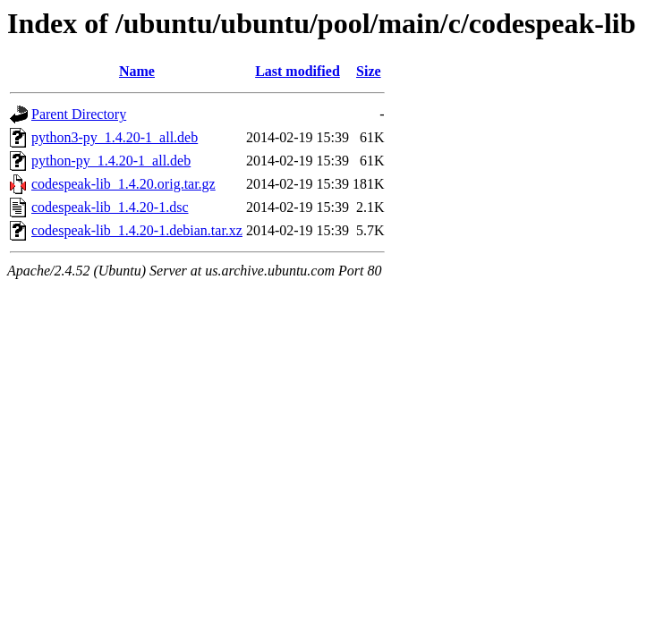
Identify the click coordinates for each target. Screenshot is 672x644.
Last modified (298, 71)
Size (369, 71)
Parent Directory (79, 114)
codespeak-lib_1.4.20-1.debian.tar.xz (137, 230)
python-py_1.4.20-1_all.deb (111, 161)
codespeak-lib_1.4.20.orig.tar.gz (123, 184)
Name (137, 71)
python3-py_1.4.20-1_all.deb (115, 137)
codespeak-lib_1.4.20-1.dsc (110, 207)
